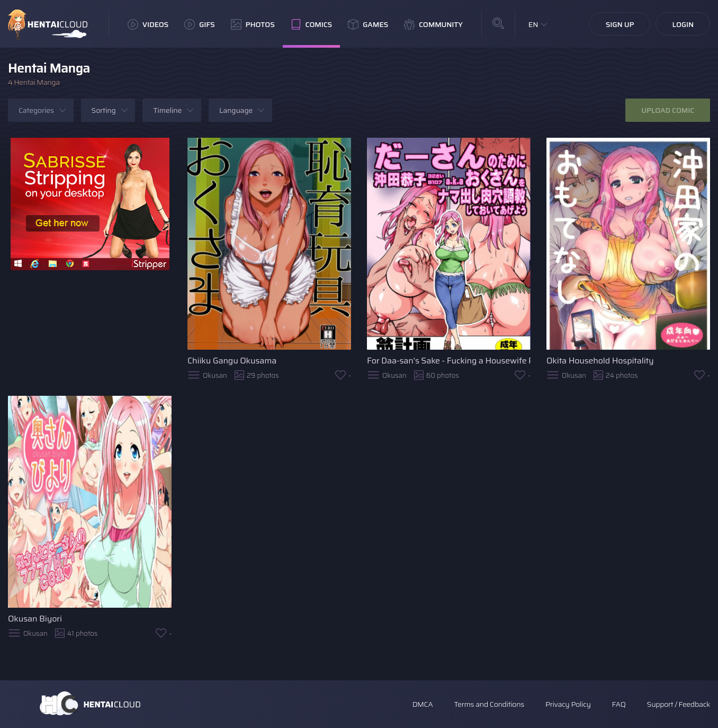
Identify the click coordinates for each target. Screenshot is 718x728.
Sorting (104, 110)
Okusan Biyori (35, 619)
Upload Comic (668, 110)
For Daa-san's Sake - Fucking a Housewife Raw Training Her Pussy (449, 361)
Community (433, 24)
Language (236, 110)
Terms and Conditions (489, 704)
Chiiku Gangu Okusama (232, 361)
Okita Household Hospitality (600, 361)
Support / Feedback (679, 704)
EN (533, 24)
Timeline (167, 110)
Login (683, 24)
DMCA (423, 704)
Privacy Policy (568, 704)
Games (368, 24)
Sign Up (620, 24)
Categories (36, 110)
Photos (253, 24)
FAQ (619, 704)
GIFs (200, 24)
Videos (148, 24)
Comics (311, 24)
